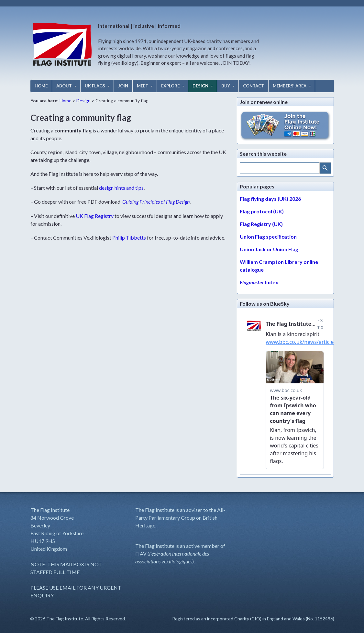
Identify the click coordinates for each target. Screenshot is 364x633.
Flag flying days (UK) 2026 (270, 199)
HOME (41, 86)
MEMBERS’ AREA (290, 86)
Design (83, 101)
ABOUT (64, 86)
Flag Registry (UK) (261, 224)
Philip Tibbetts (129, 237)
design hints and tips (121, 188)
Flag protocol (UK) (262, 211)
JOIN (123, 86)
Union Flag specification (268, 237)
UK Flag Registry (95, 216)
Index (259, 282)
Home (66, 101)
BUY (226, 86)
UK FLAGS (95, 86)
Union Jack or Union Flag (269, 249)
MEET (143, 86)
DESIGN (200, 86)
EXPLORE (170, 86)
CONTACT (254, 86)
